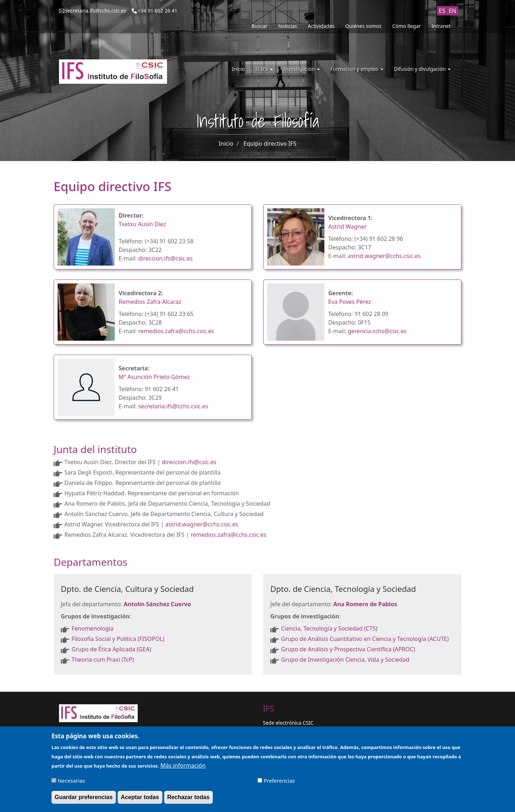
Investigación (302, 69)
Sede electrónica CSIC (288, 723)
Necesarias (71, 784)
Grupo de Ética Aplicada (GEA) (111, 649)
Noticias (288, 26)
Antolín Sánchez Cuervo (157, 604)
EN (453, 11)
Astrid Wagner (347, 227)
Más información (183, 769)
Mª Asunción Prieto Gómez (154, 377)
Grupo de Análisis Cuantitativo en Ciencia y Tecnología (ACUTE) (365, 639)
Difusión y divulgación (422, 69)
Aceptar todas (140, 800)
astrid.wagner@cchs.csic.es (384, 256)
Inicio (239, 69)
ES (442, 11)
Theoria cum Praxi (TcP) (103, 660)
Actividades (321, 26)
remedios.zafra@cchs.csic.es (176, 331)
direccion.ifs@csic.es (165, 258)
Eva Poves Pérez (350, 302)
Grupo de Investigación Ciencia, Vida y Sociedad (345, 660)
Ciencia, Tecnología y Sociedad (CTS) (330, 628)
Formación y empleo (357, 69)
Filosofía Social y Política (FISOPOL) (118, 639)
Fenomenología (93, 628)
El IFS (264, 69)
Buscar (259, 26)
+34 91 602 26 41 (158, 11)
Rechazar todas (188, 800)
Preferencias (279, 784)
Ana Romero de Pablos (365, 604)
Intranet (441, 26)
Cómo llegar (407, 26)
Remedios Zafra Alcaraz (150, 302)
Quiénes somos (363, 26)
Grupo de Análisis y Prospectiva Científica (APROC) (348, 649)
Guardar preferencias (84, 800)
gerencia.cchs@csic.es (377, 331)
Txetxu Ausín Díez (142, 224)
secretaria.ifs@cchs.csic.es (96, 11)
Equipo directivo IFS (270, 144)
